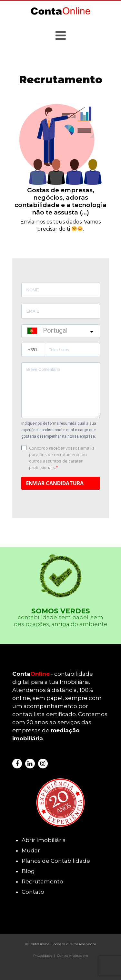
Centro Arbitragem (73, 956)
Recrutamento (42, 881)
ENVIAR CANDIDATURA (55, 483)
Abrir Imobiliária (44, 840)
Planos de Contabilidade (56, 861)
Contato (33, 892)
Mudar (31, 850)
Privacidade (43, 956)
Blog (28, 871)
